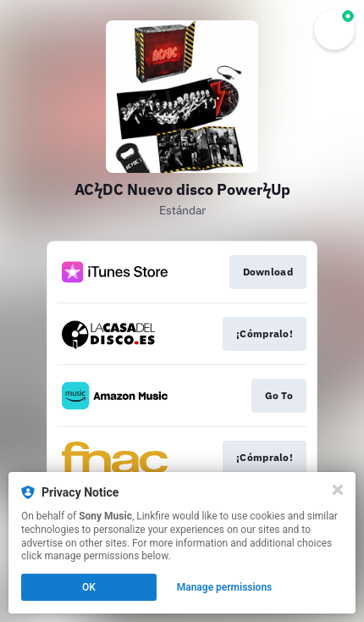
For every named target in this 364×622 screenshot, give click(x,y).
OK (89, 587)
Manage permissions (225, 587)
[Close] (338, 490)
